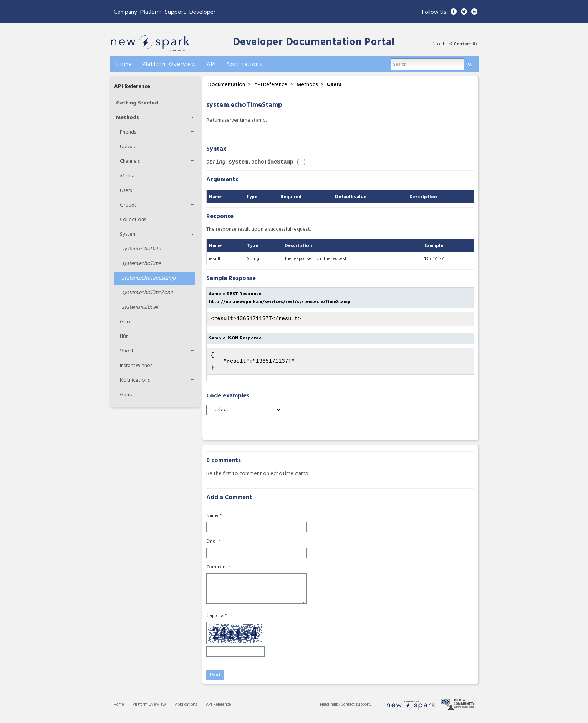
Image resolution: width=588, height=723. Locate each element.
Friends (128, 132)
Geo (125, 322)
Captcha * (216, 620)
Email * (214, 546)
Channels (130, 161)
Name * (214, 520)
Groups (128, 205)
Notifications (135, 380)
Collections (133, 220)
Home (119, 709)
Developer (202, 12)
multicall (140, 307)
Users (126, 191)
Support (175, 12)
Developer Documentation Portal (314, 42)
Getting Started (137, 103)
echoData (141, 249)
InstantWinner (136, 366)
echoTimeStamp (149, 278)
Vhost (127, 351)
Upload (128, 147)
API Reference (132, 87)
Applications (186, 709)
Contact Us (466, 44)
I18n (124, 337)
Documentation (227, 85)
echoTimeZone (147, 293)
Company (125, 12)
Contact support (355, 709)
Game (127, 395)
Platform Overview (149, 709)
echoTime (141, 264)
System (128, 234)
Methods (128, 118)
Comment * (218, 572)
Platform (151, 12)
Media (127, 176)
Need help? (330, 709)
